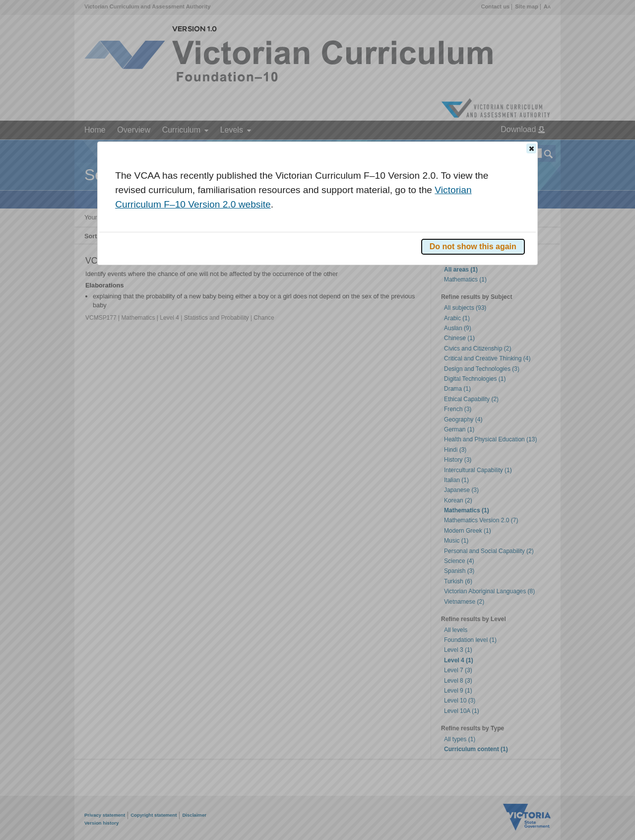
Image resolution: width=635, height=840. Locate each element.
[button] (531, 148)
